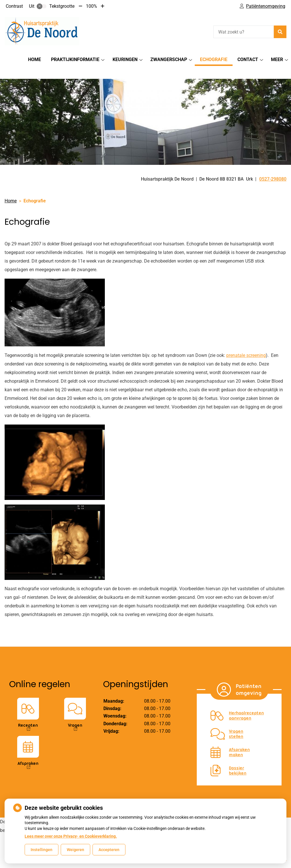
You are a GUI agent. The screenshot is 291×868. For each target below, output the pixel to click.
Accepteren (109, 850)
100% (92, 6)
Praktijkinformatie (75, 59)
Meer (277, 59)
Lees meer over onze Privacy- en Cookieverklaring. (71, 836)
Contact (248, 59)
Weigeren (75, 850)
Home (35, 59)
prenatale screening (246, 345)
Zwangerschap (169, 59)
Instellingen (42, 850)
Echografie (214, 59)
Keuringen (125, 59)
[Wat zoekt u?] (244, 32)
